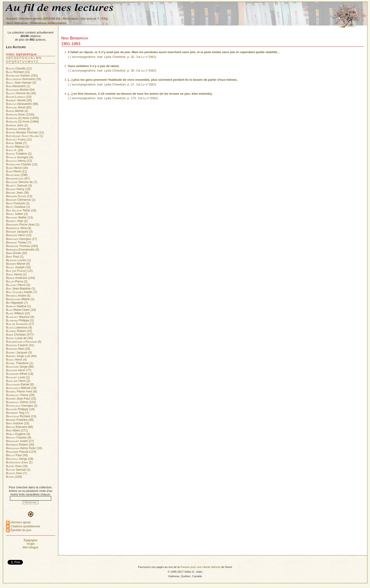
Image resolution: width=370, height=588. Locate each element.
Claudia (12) (19, 68)
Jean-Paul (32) (21, 398)
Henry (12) (19, 161)
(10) (19, 97)
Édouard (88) (19, 427)
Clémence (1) (21, 200)
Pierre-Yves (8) (21, 391)
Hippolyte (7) (17, 303)
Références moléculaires (48, 23)
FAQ (105, 19)
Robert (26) (20, 445)
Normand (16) (23, 79)
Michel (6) (18, 264)
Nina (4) (19, 228)
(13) (19, 196)
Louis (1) (18, 377)
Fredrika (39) (20, 420)
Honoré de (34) (21, 93)
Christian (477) (20, 334)
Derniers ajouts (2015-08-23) (40, 19)
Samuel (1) (18, 470)
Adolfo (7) (21, 292)
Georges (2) (22, 406)
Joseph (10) (18, 267)
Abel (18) (18, 349)
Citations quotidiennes (23, 526)
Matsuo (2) (17, 147)
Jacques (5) (19, 352)
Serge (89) (20, 367)
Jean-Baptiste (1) (21, 288)
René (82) (19, 107)
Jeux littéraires (17, 23)
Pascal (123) (21, 452)
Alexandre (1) (18, 86)
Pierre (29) (20, 395)
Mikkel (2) (20, 299)
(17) (20, 324)
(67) (18, 178)
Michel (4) (17, 111)
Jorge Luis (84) (21, 356)
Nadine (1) (18, 306)
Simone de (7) (22, 182)
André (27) (20, 441)
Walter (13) (19, 217)
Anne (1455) (22, 118)
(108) (14, 477)
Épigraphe (30, 540)
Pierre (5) (18, 285)
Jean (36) (17, 193)
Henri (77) (19, 370)
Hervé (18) (17, 168)
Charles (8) (19, 437)
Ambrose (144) (20, 278)
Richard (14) (18, 72)
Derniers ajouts (18, 522)
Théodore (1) (19, 363)
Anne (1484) (22, 121)
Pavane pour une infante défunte (200, 567)
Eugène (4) (18, 434)
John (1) (17, 125)
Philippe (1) (20, 320)
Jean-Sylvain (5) (21, 83)
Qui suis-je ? (90, 19)
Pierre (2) (17, 281)
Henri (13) (19, 235)
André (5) (18, 296)
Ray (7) (17, 413)
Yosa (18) (17, 466)
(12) (19, 271)
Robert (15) (19, 331)
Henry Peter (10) (24, 448)
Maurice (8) (20, 317)
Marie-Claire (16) (21, 310)
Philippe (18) (20, 409)
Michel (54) (20, 90)
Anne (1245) (20, 114)
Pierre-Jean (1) (23, 224)
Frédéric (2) (19, 154)
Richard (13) (21, 416)
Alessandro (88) (22, 104)
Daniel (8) (20, 384)
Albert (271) (17, 430)
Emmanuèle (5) (23, 249)
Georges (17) (21, 239)
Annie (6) (18, 129)
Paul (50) (17, 455)
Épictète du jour (19, 530)
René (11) (16, 171)
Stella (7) (16, 143)
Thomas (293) (22, 246)
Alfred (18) (20, 374)
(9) (24, 342)
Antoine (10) (18, 423)
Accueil (12, 19)
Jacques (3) (19, 232)
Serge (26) (20, 459)
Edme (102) (21, 402)
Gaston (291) (22, 75)
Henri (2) (18, 381)
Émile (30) (16, 253)
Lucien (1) (18, 260)
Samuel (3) (19, 185)
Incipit (31, 544)
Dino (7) (16, 473)
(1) (25, 136)
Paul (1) (15, 257)
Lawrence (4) (19, 327)
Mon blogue (31, 547)
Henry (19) (18, 189)
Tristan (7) (19, 242)
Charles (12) (22, 164)
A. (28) (14, 150)
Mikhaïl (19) (21, 388)
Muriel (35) (19, 100)
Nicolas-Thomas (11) (25, 132)
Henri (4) (16, 360)
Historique (70, 19)
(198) (17, 175)
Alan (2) (17, 221)
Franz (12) (19, 139)
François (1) (18, 203)
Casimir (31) (20, 345)
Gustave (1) (18, 207)
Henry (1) (16, 274)
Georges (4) (19, 157)
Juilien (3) (17, 214)
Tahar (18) (21, 210)
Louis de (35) (19, 338)
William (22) (18, 313)
